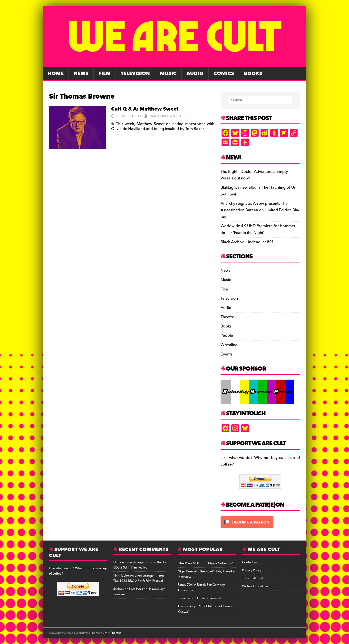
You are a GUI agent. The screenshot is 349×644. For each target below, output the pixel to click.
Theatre (227, 317)
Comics (224, 74)
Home (56, 74)
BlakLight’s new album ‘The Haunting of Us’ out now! (259, 191)
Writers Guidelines (255, 586)
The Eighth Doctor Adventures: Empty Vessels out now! (254, 175)
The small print (253, 578)
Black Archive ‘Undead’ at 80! (247, 242)
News (81, 74)
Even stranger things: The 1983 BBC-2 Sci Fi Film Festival (142, 565)
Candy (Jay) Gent (163, 116)
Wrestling (229, 345)
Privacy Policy (252, 570)
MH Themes (113, 633)
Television (135, 74)
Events (226, 354)
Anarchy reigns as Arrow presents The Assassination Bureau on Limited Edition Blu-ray (260, 210)
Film (105, 74)
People (227, 336)
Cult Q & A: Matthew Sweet (145, 109)
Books (253, 74)
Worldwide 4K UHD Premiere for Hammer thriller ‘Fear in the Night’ (258, 229)
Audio (195, 74)
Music (168, 74)
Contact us (250, 562)
